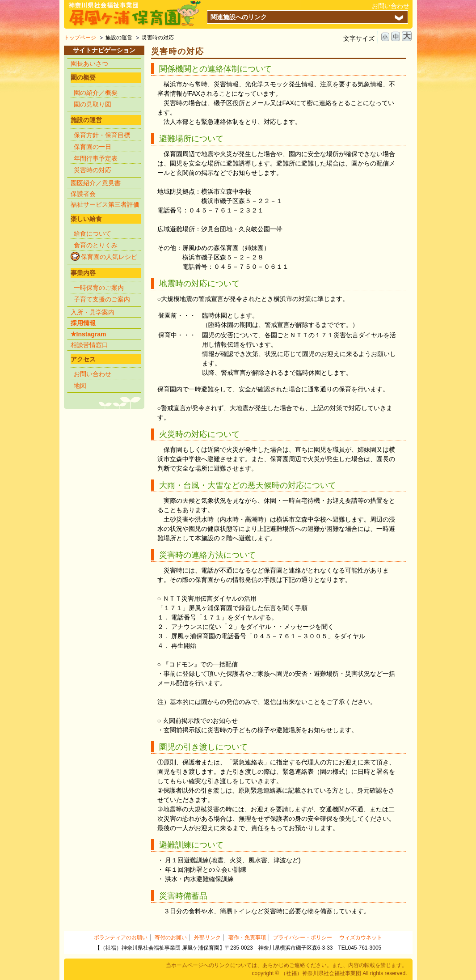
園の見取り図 (93, 104)
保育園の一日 (93, 147)
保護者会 (83, 194)
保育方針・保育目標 (102, 135)
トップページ (80, 38)
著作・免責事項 (247, 938)
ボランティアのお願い (121, 938)
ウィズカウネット (361, 938)
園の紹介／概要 (96, 93)
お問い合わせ (391, 6)
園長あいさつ (89, 64)
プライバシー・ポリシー (303, 938)
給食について (93, 233)
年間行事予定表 (96, 158)
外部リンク (207, 938)
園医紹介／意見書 (96, 183)
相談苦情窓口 (89, 345)
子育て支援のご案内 (102, 299)
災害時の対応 (93, 170)
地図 (80, 386)
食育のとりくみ (96, 245)
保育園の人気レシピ (109, 257)
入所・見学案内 (93, 312)
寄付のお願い (171, 938)
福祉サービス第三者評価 (105, 204)
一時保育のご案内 (99, 288)
